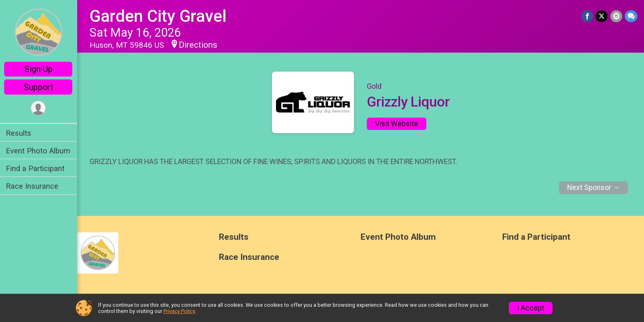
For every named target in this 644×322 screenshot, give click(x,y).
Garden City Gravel (159, 16)
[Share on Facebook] (588, 16)
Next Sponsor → (594, 188)
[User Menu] (39, 108)
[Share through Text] (631, 16)
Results (19, 133)
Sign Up (39, 69)
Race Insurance (33, 186)
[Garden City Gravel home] (39, 32)
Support (39, 87)
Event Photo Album (39, 151)
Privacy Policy (179, 311)
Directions (199, 45)
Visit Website (397, 124)
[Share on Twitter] (602, 16)
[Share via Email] (616, 16)
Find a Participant (36, 168)
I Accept (531, 308)
